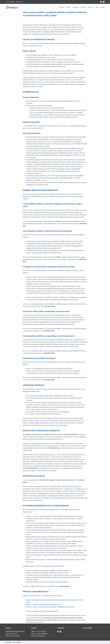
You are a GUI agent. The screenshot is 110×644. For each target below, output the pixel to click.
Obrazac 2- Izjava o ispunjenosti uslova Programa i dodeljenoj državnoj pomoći (50, 607)
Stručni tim (91, 7)
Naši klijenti (76, 7)
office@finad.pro (40, 636)
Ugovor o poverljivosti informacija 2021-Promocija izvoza (43, 605)
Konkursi (83, 7)
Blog (97, 7)
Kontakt (102, 7)
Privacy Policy (88, 628)
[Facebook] (101, 2)
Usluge (68, 7)
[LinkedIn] (104, 2)
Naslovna (62, 7)
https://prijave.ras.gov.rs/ (73, 487)
